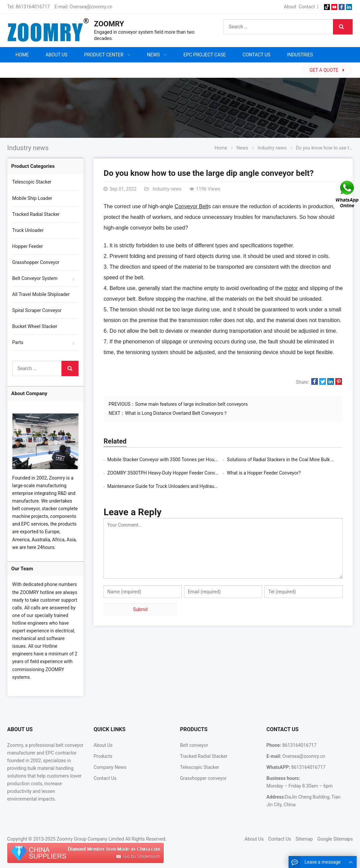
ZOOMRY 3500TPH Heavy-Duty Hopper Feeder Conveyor (165, 473)
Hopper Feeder (28, 246)
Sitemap (304, 839)
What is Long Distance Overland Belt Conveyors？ (176, 413)
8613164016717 (33, 7)
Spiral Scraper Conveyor (37, 310)
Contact (307, 7)
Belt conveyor (194, 745)
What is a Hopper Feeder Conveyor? (264, 473)
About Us (103, 745)
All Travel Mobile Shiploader (41, 294)
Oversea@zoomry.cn (91, 7)
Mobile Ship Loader (32, 198)
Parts (18, 342)
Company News (110, 767)
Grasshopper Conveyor (36, 262)
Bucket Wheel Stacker (35, 326)
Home (22, 55)
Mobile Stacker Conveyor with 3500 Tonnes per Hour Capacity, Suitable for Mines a (193, 460)
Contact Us (105, 778)
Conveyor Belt (192, 206)
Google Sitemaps (335, 839)
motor (291, 288)
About (290, 7)
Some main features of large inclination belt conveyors (191, 404)
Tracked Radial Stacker (36, 214)
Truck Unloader (28, 230)
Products (103, 756)
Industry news (28, 148)
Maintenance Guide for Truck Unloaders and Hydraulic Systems (173, 486)
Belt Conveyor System (35, 278)
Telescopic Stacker (32, 182)
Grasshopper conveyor (203, 778)
